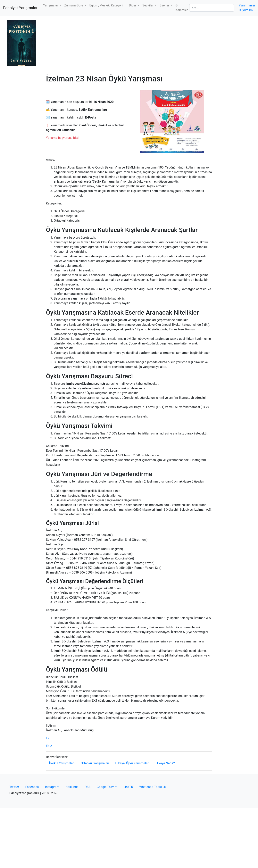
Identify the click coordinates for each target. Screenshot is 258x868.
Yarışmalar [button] (51, 5)
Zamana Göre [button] (74, 5)
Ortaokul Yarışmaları (95, 763)
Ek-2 (49, 746)
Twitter (14, 787)
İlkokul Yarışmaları (62, 763)
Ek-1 (49, 738)
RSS (88, 787)
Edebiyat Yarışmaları (21, 8)
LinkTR (128, 787)
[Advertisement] (129, 45)
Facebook (32, 787)
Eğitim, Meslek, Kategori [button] (106, 5)
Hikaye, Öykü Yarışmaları (132, 763)
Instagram (52, 787)
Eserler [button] (165, 5)
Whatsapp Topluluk (153, 787)
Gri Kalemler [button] (182, 8)
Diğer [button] (133, 5)
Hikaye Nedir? (165, 763)
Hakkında (72, 787)
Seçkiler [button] (148, 5)
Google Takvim (107, 787)
